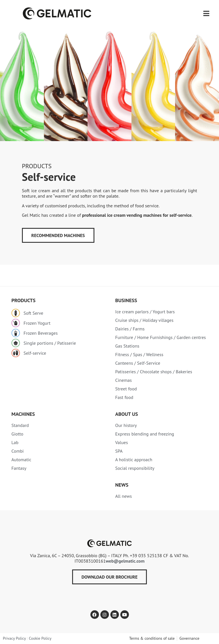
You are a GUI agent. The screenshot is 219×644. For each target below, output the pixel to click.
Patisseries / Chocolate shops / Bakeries (154, 372)
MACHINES (23, 414)
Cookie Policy (40, 638)
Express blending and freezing (145, 434)
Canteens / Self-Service (138, 363)
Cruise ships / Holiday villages (144, 320)
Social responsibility (135, 468)
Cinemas (123, 380)
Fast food (124, 397)
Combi (18, 451)
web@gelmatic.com (125, 561)
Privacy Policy (14, 638)
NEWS (122, 485)
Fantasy (19, 468)
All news (123, 496)
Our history (126, 425)
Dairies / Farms (130, 329)
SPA (119, 451)
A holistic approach (134, 460)
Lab (15, 442)
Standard (20, 425)
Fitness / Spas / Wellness (139, 354)
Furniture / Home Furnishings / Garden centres (161, 337)
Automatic (21, 460)
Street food (126, 389)
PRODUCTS (37, 166)
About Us (127, 414)
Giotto (17, 434)
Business (126, 300)
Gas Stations (127, 346)
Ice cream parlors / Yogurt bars (145, 312)
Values (121, 442)
